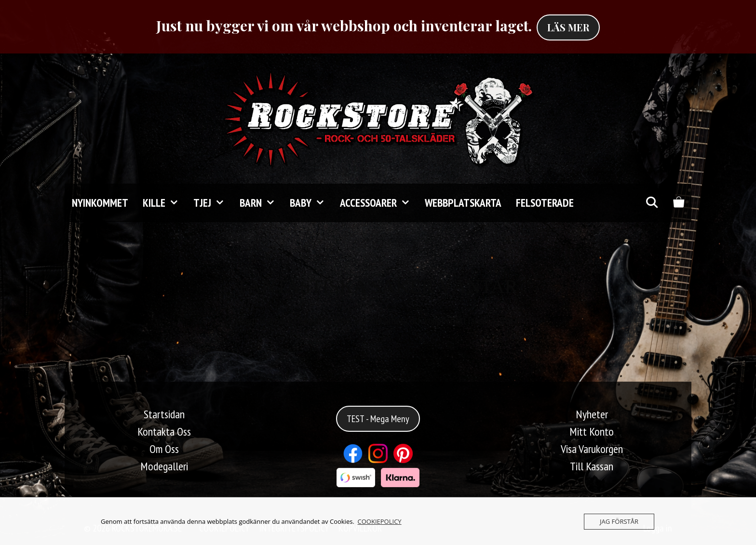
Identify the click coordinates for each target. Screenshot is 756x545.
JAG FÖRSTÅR (619, 521)
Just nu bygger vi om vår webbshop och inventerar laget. (344, 26)
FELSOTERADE (545, 203)
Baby (311, 203)
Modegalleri (164, 466)
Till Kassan (592, 466)
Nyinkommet (100, 203)
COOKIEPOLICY (380, 521)
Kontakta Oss (164, 432)
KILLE (164, 203)
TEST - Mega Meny (378, 419)
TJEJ (213, 203)
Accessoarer (379, 203)
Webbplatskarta (463, 203)
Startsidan (164, 414)
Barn (261, 203)
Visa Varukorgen (592, 449)
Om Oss (164, 449)
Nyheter (592, 414)
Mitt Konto (592, 432)
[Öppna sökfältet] (651, 203)
